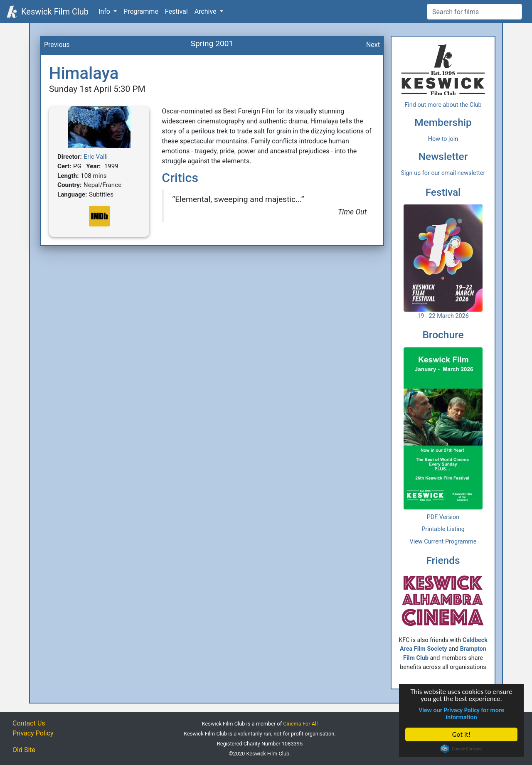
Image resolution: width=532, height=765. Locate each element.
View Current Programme (443, 542)
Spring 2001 (212, 43)
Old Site (24, 750)
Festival (176, 11)
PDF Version (443, 517)
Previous (57, 45)
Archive (206, 11)
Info (105, 11)
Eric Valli (96, 157)
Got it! (461, 734)
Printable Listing (443, 529)
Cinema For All (300, 724)
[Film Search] (474, 12)
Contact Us (29, 723)
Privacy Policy (33, 733)
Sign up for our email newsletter (443, 173)
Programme (141, 11)
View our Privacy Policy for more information (461, 713)
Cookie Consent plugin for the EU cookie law (461, 749)
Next (373, 45)
